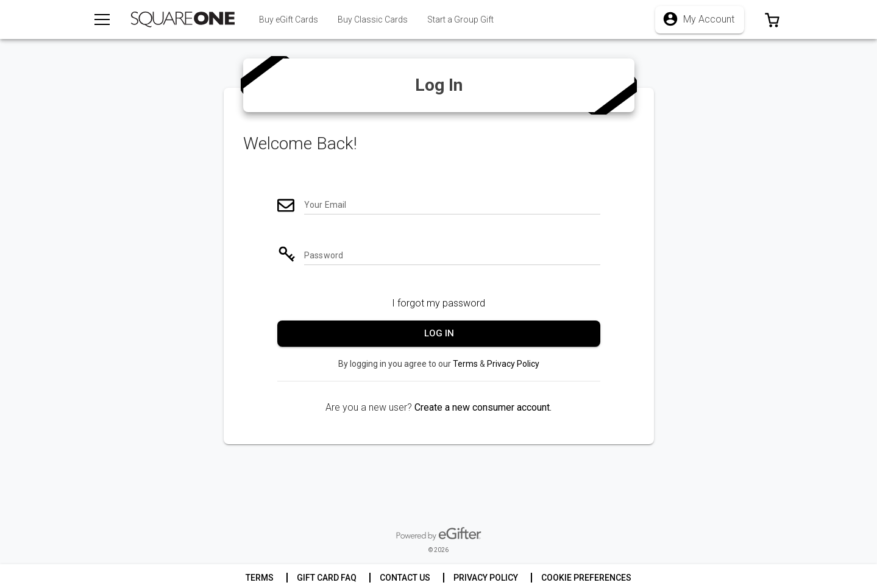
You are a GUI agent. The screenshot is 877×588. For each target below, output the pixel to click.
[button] (772, 19)
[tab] (373, 19)
